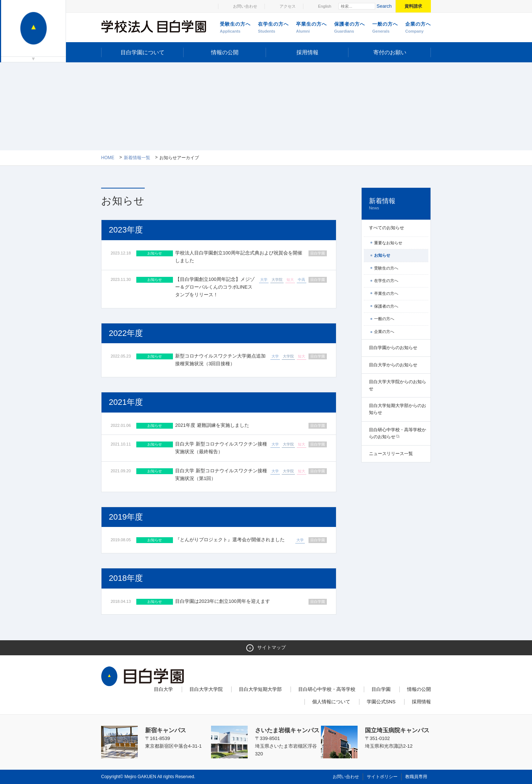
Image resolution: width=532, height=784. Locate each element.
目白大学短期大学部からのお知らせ (398, 409)
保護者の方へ (350, 28)
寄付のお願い (390, 52)
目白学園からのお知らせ (393, 348)
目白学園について (143, 52)
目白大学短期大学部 (260, 689)
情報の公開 (225, 52)
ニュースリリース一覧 (391, 454)
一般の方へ (385, 28)
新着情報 (396, 204)
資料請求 (413, 6)
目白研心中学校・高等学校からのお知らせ (398, 433)
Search (384, 6)
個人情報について (331, 702)
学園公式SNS (381, 702)
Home (108, 158)
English (325, 6)
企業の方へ (418, 28)
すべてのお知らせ (387, 228)
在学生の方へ (273, 28)
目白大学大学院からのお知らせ (398, 385)
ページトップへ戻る (415, 763)
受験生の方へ (235, 28)
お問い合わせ (245, 6)
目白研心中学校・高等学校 (327, 689)
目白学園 (381, 689)
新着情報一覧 (137, 158)
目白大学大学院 (206, 689)
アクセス (288, 6)
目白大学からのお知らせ (393, 365)
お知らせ (382, 255)
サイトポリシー (382, 777)
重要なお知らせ (388, 243)
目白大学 (163, 689)
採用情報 (307, 52)
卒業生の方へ (311, 28)
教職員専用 (416, 777)
